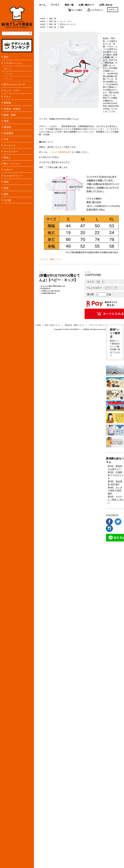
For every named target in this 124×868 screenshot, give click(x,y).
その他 (7, 200)
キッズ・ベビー (12, 90)
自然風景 (8, 133)
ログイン (113, 9)
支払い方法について (52, 325)
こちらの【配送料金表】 (60, 152)
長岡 (6, 182)
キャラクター (11, 151)
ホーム (42, 5)
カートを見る (75, 10)
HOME (43, 18)
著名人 (7, 157)
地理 (6, 121)
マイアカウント (95, 10)
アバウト (55, 5)
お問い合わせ (106, 5)
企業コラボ (8, 69)
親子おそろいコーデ (14, 84)
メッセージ (10, 145)
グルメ (7, 97)
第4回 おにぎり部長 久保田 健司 (115, 491)
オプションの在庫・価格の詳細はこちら (52, 286)
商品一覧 (69, 5)
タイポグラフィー (13, 176)
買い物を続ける (45, 288)
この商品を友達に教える (47, 293)
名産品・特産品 (12, 109)
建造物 (7, 127)
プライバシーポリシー (98, 325)
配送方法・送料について (75, 325)
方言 (6, 139)
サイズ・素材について (51, 259)
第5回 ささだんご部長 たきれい (116, 500)
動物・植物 (10, 115)
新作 (6, 57)
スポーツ (8, 170)
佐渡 (6, 188)
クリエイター (8, 74)
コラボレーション (13, 63)
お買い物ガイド (86, 5)
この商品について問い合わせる (49, 291)
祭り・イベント (12, 164)
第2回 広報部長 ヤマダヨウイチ (116, 475)
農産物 (7, 103)
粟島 (6, 194)
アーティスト (8, 79)
